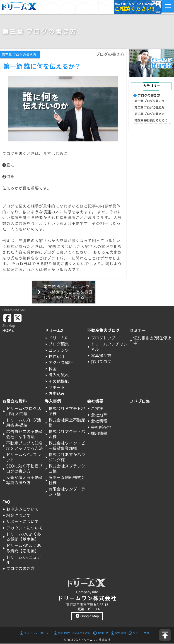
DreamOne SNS (14, 310)
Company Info (87, 592)
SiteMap (9, 326)
